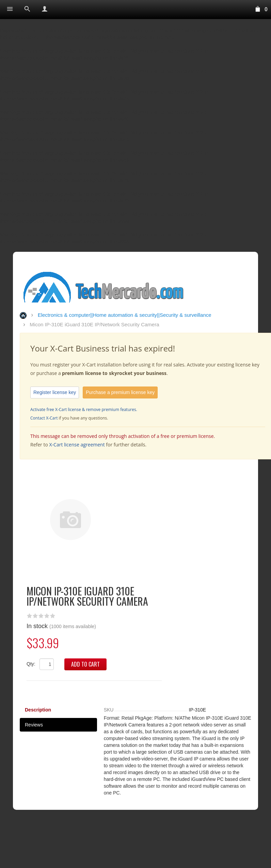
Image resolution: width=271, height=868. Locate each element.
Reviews (34, 725)
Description (38, 710)
